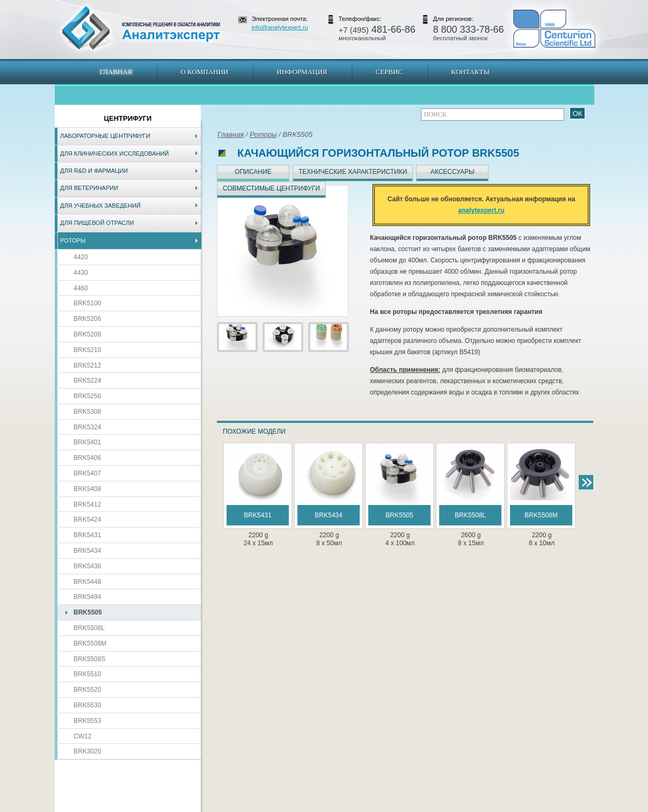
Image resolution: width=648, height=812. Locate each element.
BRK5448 (87, 582)
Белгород (392, 807)
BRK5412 (87, 504)
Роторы (73, 240)
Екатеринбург (322, 807)
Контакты (470, 72)
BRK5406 (87, 458)
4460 (81, 288)
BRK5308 (87, 412)
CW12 (82, 736)
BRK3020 (87, 751)
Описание (253, 172)
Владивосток (249, 807)
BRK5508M (90, 643)
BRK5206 (87, 319)
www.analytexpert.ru (496, 807)
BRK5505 (88, 612)
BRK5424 (87, 520)
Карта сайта (120, 807)
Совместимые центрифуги (271, 188)
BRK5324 (87, 427)
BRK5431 (87, 535)
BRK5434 (87, 551)
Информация (302, 72)
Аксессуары (453, 172)
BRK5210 (87, 350)
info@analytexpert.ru (280, 27)
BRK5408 (87, 489)
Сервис (389, 72)
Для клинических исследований (114, 153)
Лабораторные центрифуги (105, 136)
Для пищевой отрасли (97, 223)
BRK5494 (87, 597)
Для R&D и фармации (94, 171)
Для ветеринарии (89, 188)
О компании (204, 72)
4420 (81, 257)
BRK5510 (87, 674)
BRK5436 (87, 566)
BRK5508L (89, 628)
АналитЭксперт (141, 28)
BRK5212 (87, 365)
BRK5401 (87, 442)
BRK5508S (89, 659)
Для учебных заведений (100, 206)
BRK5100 (87, 303)
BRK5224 (87, 381)
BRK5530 (87, 705)
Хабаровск (285, 807)
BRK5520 (87, 690)
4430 (81, 273)
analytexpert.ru (481, 210)
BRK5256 (87, 396)
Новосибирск (208, 807)
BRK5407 (87, 473)
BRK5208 (87, 334)
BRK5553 (87, 721)
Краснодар (360, 807)
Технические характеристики (353, 172)
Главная (116, 72)
